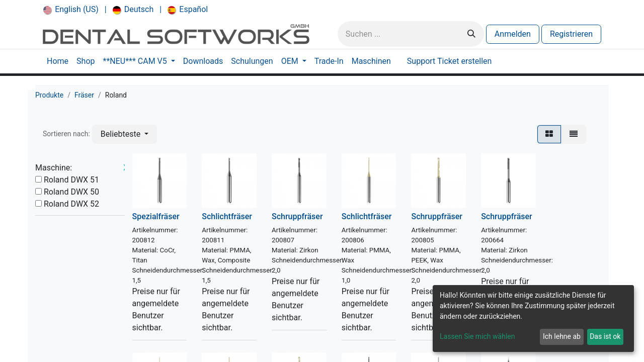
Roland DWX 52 (71, 204)
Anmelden (513, 34)
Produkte (49, 95)
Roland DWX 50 (71, 192)
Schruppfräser (297, 216)
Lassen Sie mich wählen (477, 336)
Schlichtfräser (227, 216)
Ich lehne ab (562, 336)
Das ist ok (605, 336)
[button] (125, 134)
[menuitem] (71, 10)
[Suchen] (471, 34)
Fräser (84, 95)
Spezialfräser (156, 216)
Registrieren (571, 34)
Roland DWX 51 (71, 180)
